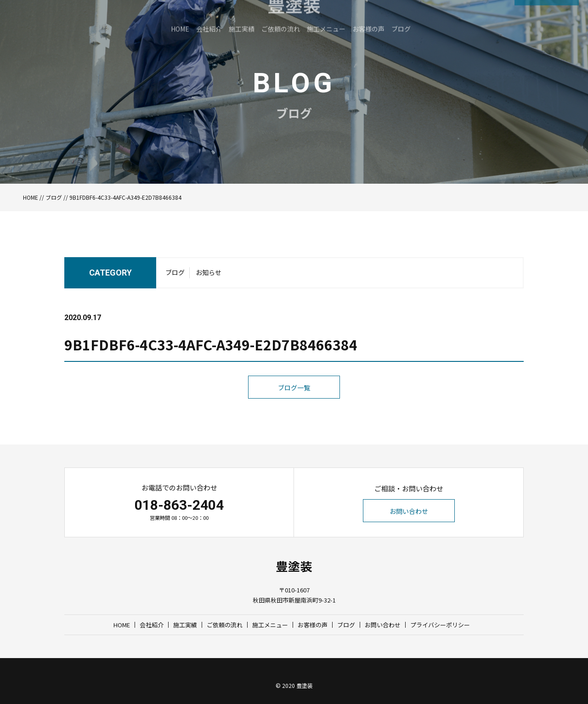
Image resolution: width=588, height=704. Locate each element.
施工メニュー (270, 625)
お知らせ (209, 281)
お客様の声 (313, 625)
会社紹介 (152, 625)
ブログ (54, 197)
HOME (31, 197)
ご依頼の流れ (225, 625)
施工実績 (185, 625)
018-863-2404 (179, 505)
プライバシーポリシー (440, 625)
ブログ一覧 (294, 406)
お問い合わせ (409, 511)
